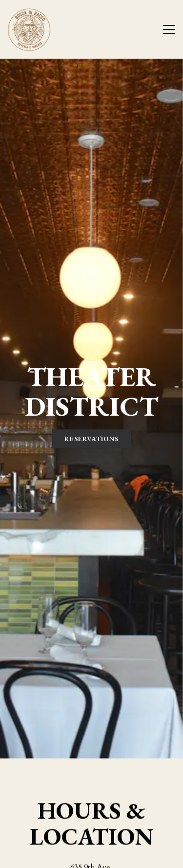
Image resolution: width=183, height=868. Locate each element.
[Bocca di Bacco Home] (41, 29)
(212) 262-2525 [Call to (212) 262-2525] (91, 798)
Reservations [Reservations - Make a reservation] (91, 831)
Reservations (91, 392)
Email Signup (92, 856)
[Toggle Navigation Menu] (169, 29)
